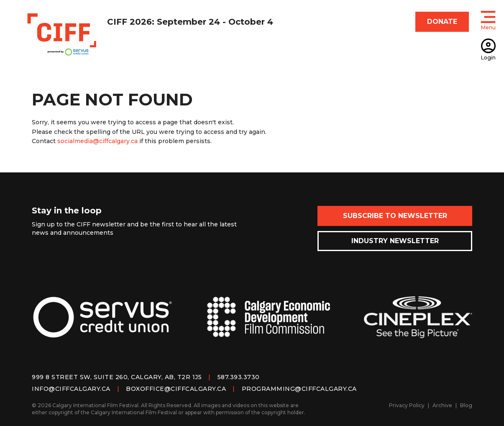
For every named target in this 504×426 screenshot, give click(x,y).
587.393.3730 (239, 377)
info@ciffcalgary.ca (71, 389)
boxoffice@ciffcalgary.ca (176, 389)
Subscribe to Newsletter (395, 216)
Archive (442, 405)
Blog (466, 405)
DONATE (442, 22)
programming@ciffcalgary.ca (299, 389)
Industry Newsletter (395, 241)
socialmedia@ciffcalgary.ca (97, 141)
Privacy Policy (407, 405)
